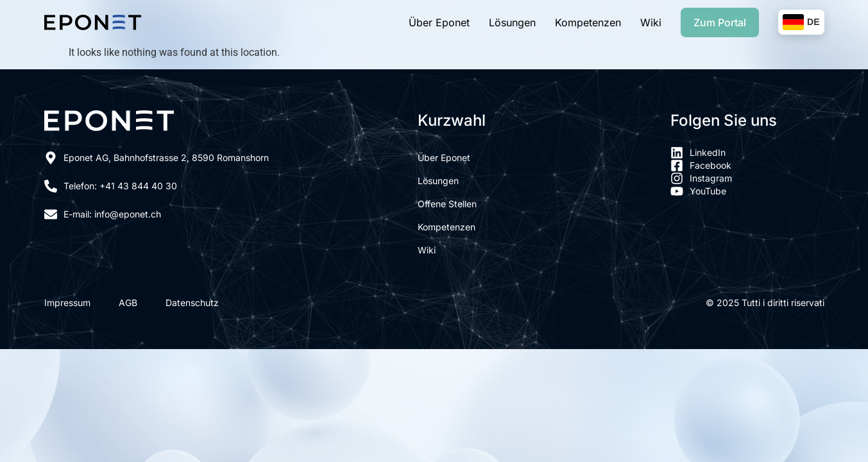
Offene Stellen (447, 204)
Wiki (651, 22)
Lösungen (512, 22)
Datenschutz (192, 303)
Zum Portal (720, 22)
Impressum (67, 303)
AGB (128, 303)
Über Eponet (439, 22)
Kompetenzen (588, 22)
